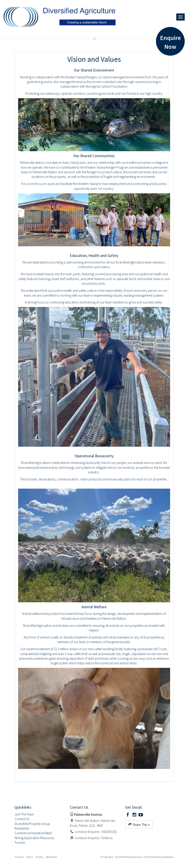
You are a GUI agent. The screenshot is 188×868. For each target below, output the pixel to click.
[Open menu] (180, 17)
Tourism (19, 857)
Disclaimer (51, 857)
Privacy (39, 857)
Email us (107, 838)
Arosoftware (168, 857)
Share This (139, 824)
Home (30, 857)
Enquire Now (170, 42)
